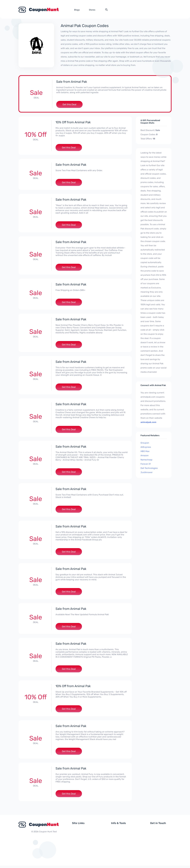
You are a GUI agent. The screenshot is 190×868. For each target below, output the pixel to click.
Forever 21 (146, 464)
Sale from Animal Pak (72, 82)
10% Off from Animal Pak (73, 122)
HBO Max (145, 451)
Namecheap (146, 460)
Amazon (145, 456)
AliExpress (146, 447)
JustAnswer (147, 472)
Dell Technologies (149, 468)
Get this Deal (69, 104)
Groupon (145, 443)
